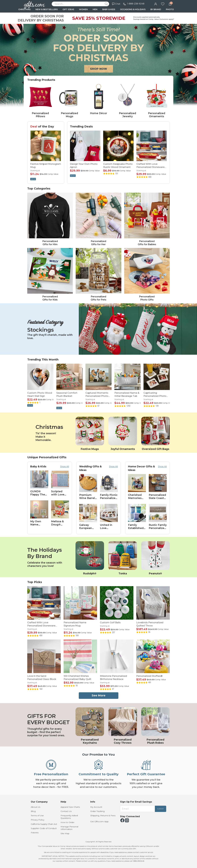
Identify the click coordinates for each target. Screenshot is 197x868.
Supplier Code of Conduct (44, 828)
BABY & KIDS (109, 9)
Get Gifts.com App (99, 821)
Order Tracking (97, 811)
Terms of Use (37, 816)
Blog (33, 811)
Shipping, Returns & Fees (103, 816)
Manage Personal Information (69, 828)
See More (99, 695)
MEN (95, 9)
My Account (96, 807)
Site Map (65, 833)
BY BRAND (156, 9)
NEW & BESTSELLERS (47, 9)
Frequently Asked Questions (69, 817)
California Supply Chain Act (44, 824)
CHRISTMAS (24, 9)
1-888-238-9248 (136, 4)
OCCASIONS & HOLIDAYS (133, 9)
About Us (35, 807)
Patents (35, 833)
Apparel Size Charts (70, 807)
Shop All (65, 467)
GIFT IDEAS (68, 9)
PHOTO (170, 9)
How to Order (67, 822)
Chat (116, 4)
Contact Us (66, 811)
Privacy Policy (38, 820)
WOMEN (83, 9)
